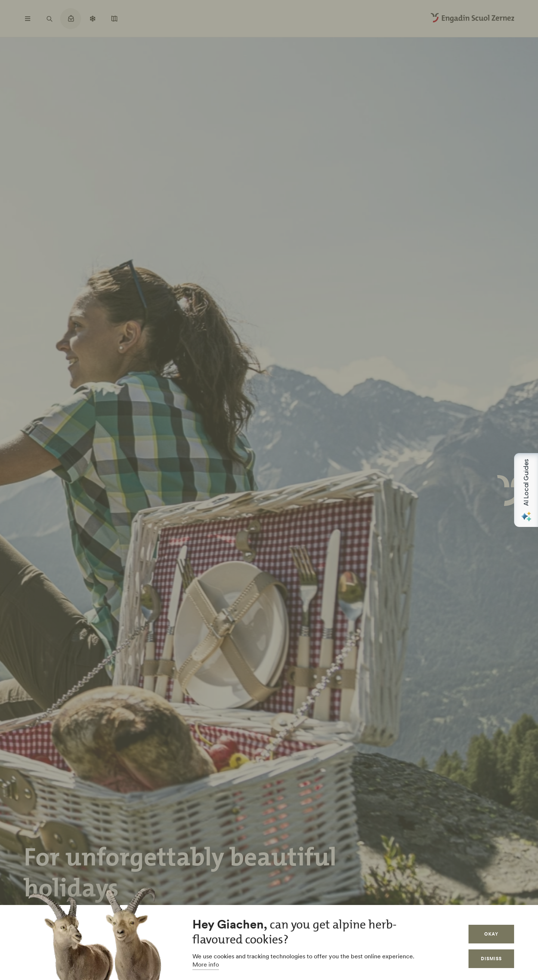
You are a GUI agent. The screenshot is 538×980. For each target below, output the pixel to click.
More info (206, 964)
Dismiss (491, 959)
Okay (491, 934)
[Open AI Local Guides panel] (526, 490)
